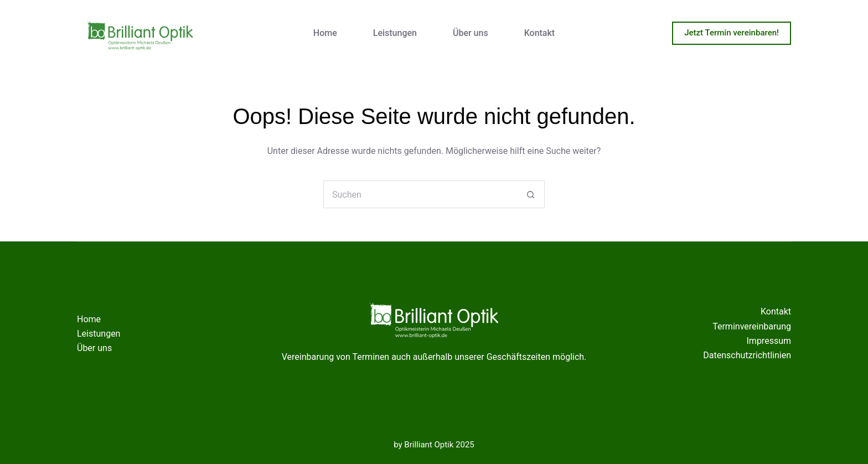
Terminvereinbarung (752, 326)
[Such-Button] (531, 194)
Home (325, 33)
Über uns (471, 33)
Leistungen (395, 33)
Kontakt (540, 33)
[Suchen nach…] (420, 194)
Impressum (769, 341)
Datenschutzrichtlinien (747, 355)
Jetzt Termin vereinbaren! (732, 33)
